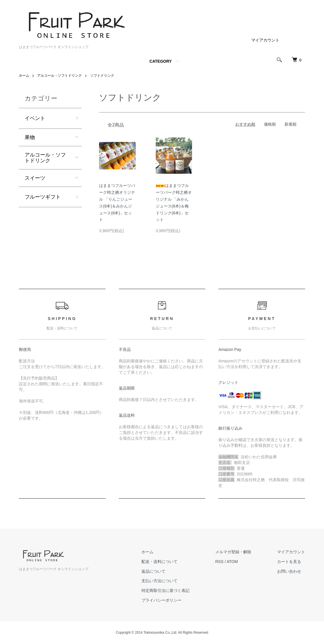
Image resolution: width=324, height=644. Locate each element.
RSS (219, 562)
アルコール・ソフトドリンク (60, 76)
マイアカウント (265, 40)
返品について (153, 571)
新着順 (291, 124)
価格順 (270, 124)
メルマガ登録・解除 (233, 552)
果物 (30, 137)
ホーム (24, 76)
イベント (35, 118)
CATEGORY (161, 61)
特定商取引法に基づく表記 (165, 590)
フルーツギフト (43, 197)
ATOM (232, 562)
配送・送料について (159, 562)
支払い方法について (159, 581)
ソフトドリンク (102, 76)
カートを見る (289, 562)
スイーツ (35, 178)
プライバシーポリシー (161, 600)
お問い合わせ (289, 571)
